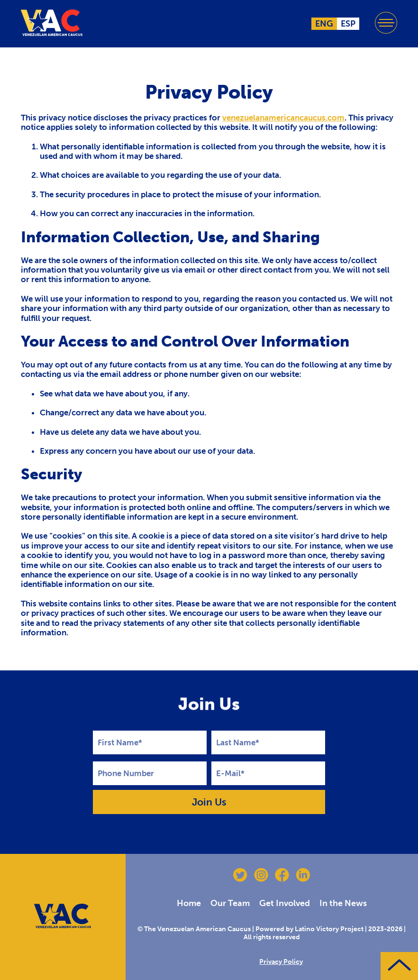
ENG (324, 24)
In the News (343, 903)
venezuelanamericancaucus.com (283, 118)
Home (189, 903)
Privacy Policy (281, 962)
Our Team (230, 903)
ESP (348, 24)
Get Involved (285, 903)
